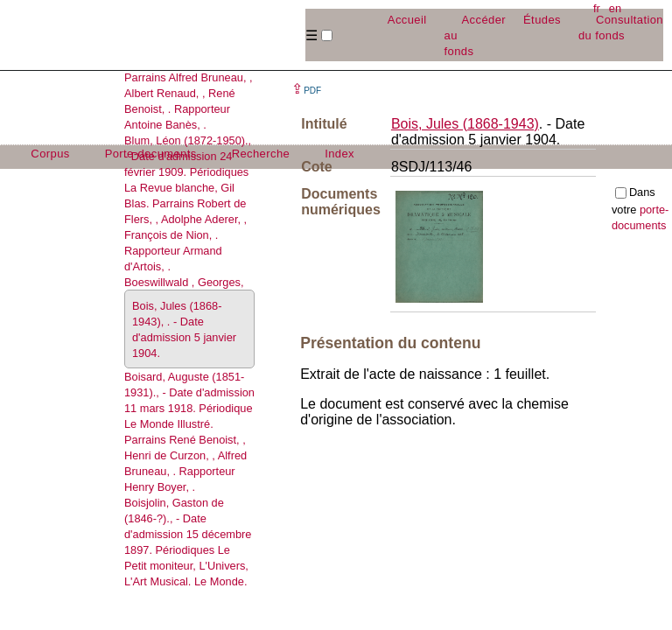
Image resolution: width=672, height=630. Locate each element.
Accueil (407, 20)
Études (542, 20)
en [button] (615, 8)
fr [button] (597, 8)
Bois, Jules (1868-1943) (465, 124)
